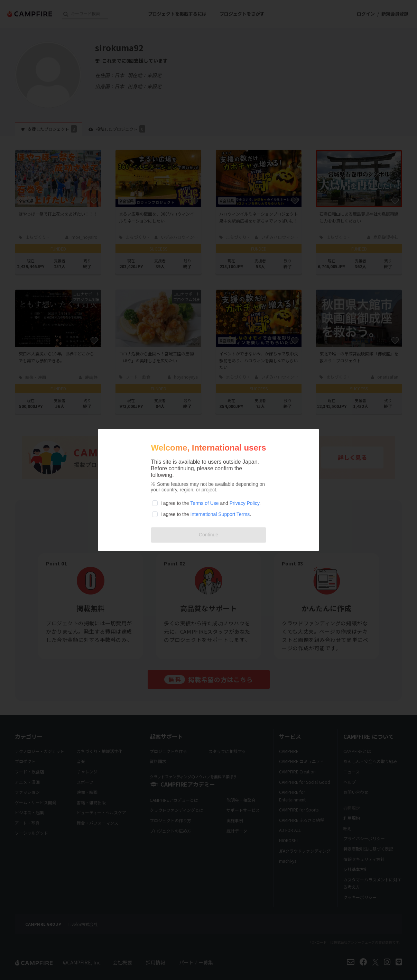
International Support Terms (220, 514)
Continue (208, 535)
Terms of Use (204, 503)
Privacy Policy (244, 503)
